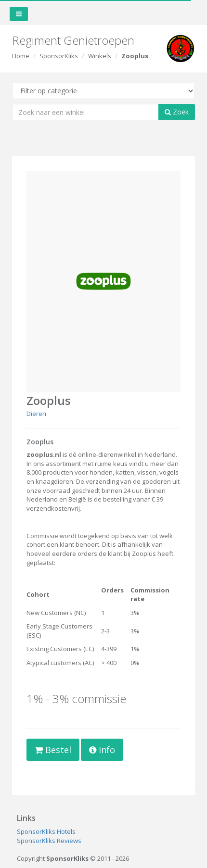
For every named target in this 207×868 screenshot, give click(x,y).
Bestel (53, 750)
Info (102, 750)
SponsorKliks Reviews (49, 841)
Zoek (177, 112)
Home (21, 56)
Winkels (100, 56)
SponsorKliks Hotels (46, 831)
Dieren (36, 414)
